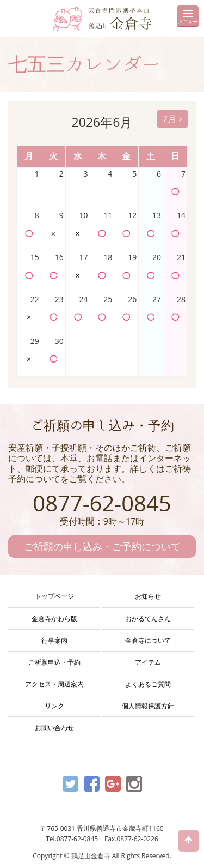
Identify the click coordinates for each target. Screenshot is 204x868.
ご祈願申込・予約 (54, 662)
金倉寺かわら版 (54, 619)
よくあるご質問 (148, 684)
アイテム (148, 662)
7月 (172, 119)
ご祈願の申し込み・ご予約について (102, 546)
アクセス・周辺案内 (54, 684)
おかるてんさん (148, 619)
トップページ (54, 596)
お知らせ (148, 596)
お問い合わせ (54, 728)
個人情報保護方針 (148, 706)
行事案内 (54, 640)
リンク (54, 706)
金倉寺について (148, 640)
